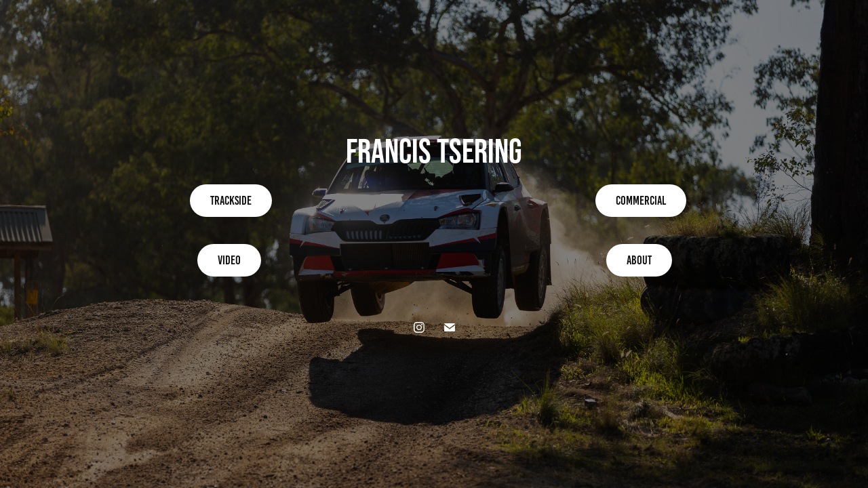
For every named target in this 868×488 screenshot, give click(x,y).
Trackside (231, 201)
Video (229, 260)
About (639, 260)
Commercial (641, 201)
